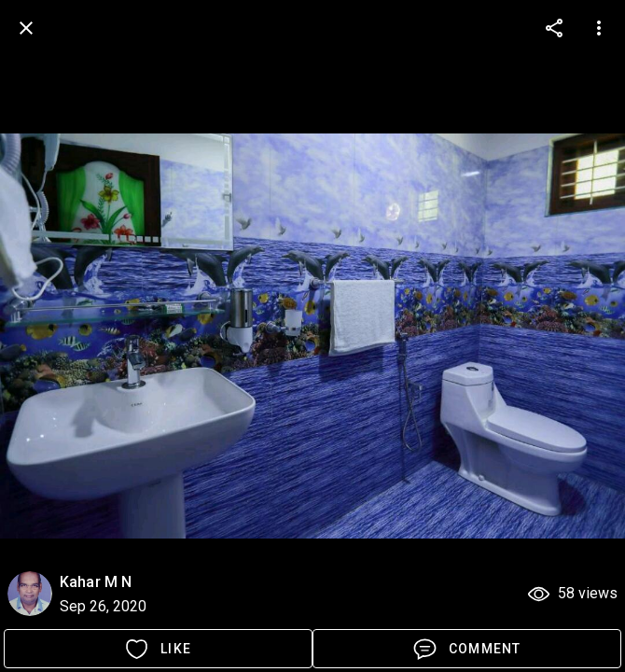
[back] (26, 28)
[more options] (554, 28)
